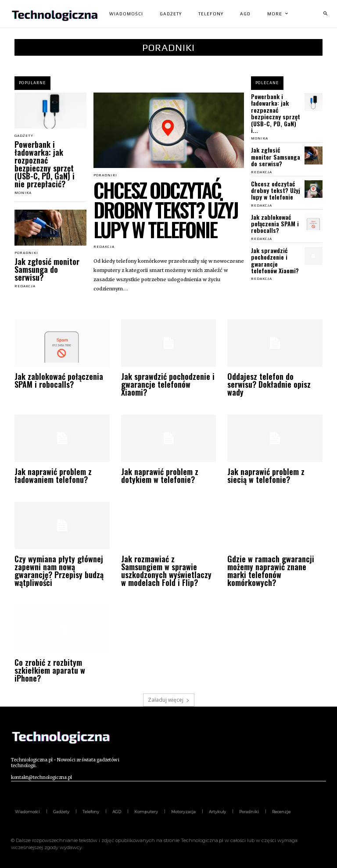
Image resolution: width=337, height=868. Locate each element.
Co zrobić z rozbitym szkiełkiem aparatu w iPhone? (50, 670)
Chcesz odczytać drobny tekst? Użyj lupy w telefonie (166, 209)
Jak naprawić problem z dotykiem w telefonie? (160, 475)
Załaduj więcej (169, 700)
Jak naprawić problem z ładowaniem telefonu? (53, 475)
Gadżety (24, 136)
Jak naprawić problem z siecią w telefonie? (266, 475)
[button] (325, 14)
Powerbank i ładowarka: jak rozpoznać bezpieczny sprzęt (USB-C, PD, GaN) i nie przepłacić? (45, 164)
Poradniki (26, 253)
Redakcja (25, 286)
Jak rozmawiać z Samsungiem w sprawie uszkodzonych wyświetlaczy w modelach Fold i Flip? (166, 571)
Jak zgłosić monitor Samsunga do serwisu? (47, 269)
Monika (23, 193)
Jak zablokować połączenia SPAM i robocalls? (275, 224)
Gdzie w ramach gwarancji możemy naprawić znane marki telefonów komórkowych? (271, 571)
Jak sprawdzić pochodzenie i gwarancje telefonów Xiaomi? (275, 260)
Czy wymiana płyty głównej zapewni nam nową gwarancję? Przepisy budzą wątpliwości (59, 571)
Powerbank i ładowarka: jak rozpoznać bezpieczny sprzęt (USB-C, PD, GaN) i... (276, 113)
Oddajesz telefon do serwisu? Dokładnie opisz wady (269, 384)
